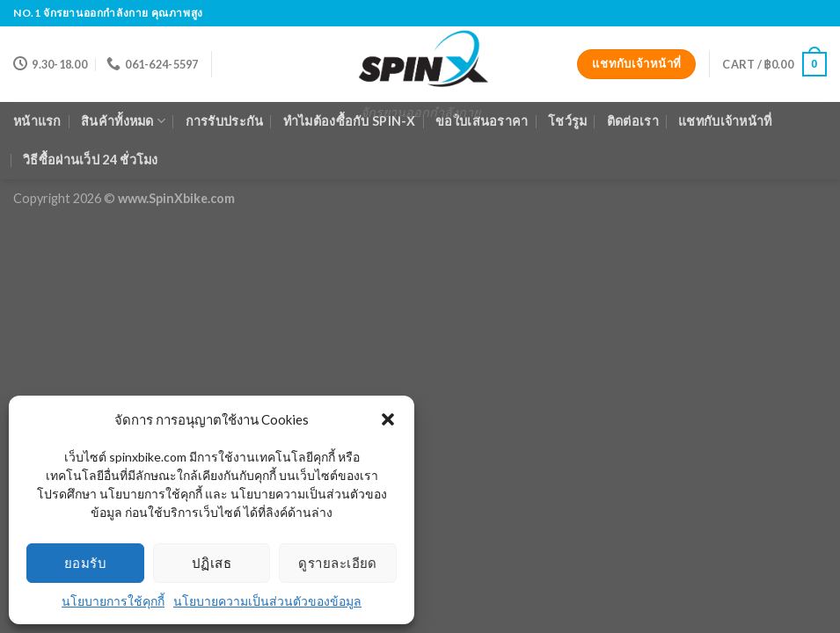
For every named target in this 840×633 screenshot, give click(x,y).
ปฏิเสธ (212, 563)
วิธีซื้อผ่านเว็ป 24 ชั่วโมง (90, 160)
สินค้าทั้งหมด (123, 121)
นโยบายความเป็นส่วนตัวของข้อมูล (267, 601)
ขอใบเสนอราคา (482, 121)
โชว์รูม (567, 121)
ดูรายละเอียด (338, 563)
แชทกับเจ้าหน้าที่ (725, 121)
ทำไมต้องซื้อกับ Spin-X (350, 121)
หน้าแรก (37, 121)
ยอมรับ (85, 563)
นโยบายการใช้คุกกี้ (113, 601)
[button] (388, 419)
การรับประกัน (225, 121)
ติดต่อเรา (633, 121)
